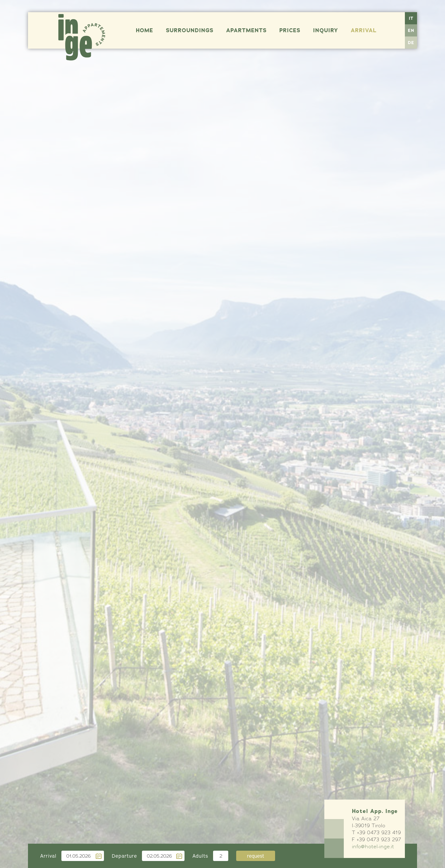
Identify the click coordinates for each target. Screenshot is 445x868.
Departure (124, 856)
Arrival (364, 30)
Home (145, 30)
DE (411, 43)
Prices (290, 30)
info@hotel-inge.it (373, 847)
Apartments (246, 30)
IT (411, 18)
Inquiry (326, 30)
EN (411, 30)
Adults (200, 856)
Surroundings (190, 30)
